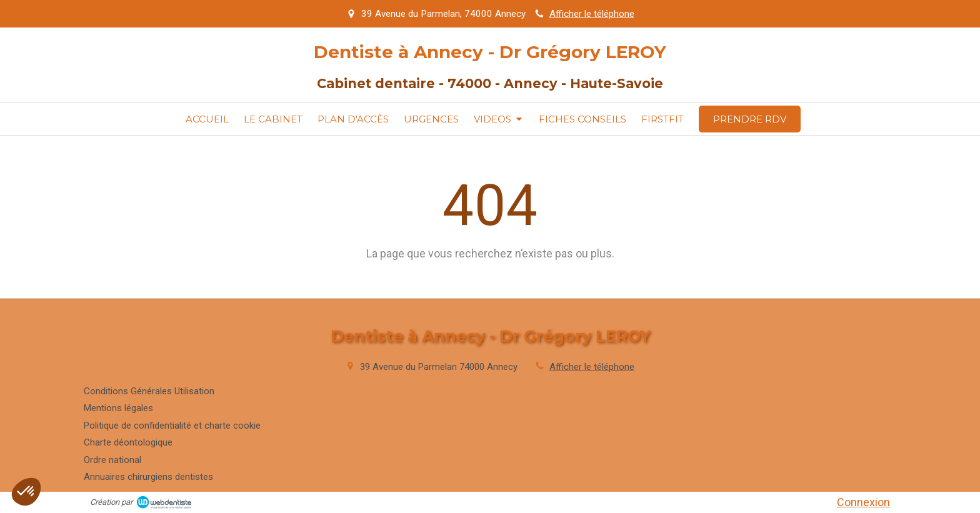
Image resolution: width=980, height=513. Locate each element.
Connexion (863, 502)
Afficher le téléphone (592, 14)
